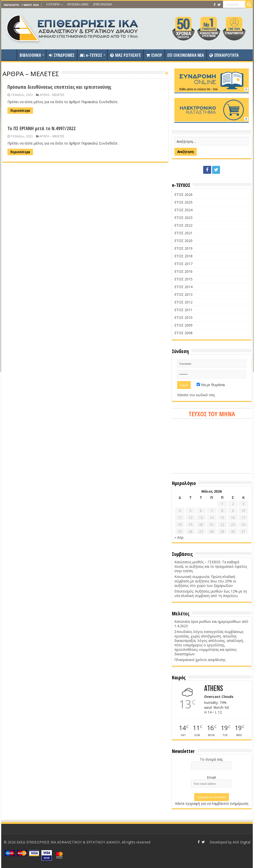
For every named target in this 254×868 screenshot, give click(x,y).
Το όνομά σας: (212, 759)
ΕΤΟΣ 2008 (183, 333)
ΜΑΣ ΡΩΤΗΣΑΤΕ (125, 55)
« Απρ (179, 537)
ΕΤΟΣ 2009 (183, 325)
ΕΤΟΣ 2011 (183, 310)
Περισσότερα (20, 110)
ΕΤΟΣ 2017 (183, 264)
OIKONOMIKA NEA (186, 55)
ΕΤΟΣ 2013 (183, 294)
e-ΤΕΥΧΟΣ (91, 55)
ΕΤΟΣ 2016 (183, 271)
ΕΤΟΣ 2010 (183, 317)
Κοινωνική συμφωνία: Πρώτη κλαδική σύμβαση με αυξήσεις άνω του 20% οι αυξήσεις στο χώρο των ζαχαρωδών (205, 581)
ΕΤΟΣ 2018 (183, 256)
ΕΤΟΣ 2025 (183, 202)
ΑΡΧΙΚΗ (10, 55)
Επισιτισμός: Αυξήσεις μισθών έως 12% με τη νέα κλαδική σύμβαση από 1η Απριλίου (211, 593)
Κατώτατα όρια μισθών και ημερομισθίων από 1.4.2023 (211, 624)
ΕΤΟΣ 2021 (183, 233)
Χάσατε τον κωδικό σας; (196, 395)
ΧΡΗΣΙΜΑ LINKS (78, 4)
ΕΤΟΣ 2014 (183, 287)
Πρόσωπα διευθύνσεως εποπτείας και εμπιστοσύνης (59, 87)
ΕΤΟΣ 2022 (183, 225)
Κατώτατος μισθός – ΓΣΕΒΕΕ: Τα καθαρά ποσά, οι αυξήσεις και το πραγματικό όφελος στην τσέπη (211, 566)
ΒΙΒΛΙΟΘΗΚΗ (30, 55)
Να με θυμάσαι (211, 385)
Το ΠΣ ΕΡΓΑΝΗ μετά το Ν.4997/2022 (42, 128)
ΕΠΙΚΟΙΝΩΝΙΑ (103, 4)
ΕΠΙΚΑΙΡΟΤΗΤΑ (224, 55)
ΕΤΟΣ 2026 (183, 195)
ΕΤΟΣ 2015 (183, 279)
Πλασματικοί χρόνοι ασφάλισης (200, 660)
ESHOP (154, 55)
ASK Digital (241, 842)
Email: (212, 777)
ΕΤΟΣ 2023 (183, 218)
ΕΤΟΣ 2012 (183, 302)
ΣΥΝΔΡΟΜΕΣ (62, 55)
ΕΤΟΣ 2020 (183, 241)
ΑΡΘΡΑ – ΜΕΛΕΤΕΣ (52, 95)
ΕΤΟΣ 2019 (183, 248)
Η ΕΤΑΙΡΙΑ (53, 4)
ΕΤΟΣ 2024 (183, 210)
